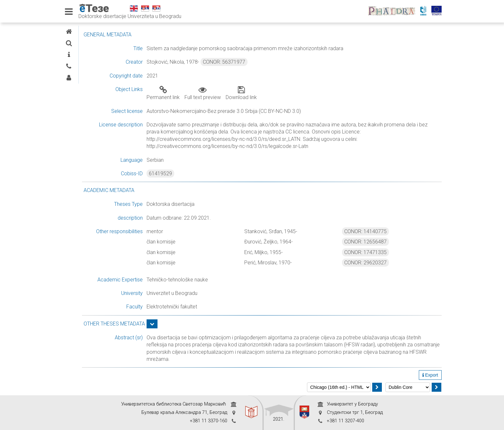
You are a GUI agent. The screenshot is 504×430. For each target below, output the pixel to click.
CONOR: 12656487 (382, 242)
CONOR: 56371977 (275, 62)
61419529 (211, 174)
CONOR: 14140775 (382, 231)
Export (430, 375)
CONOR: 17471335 (382, 252)
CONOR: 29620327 (382, 263)
